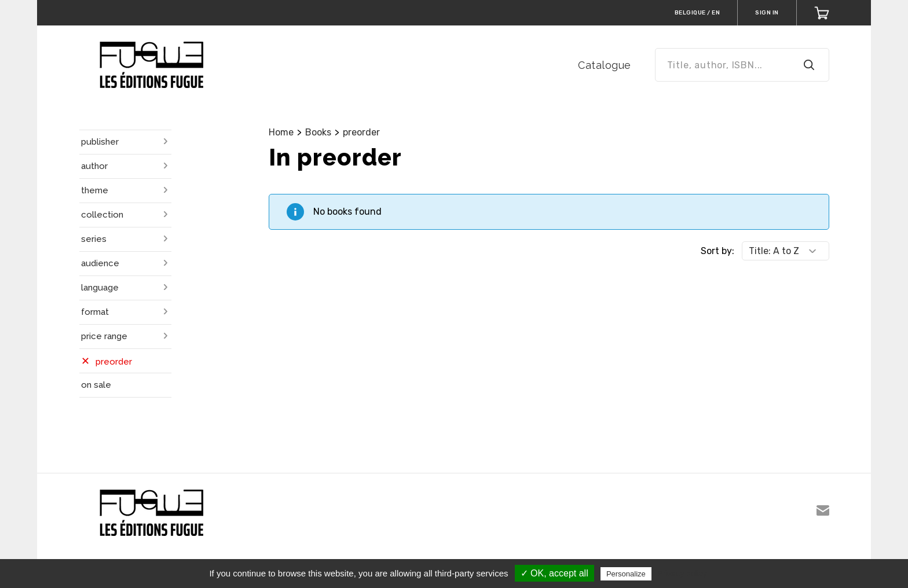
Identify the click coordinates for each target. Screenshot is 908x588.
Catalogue (605, 65)
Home (281, 132)
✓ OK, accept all (554, 573)
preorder (361, 132)
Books (318, 132)
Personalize (626, 574)
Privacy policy (682, 574)
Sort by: (717, 251)
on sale (96, 385)
